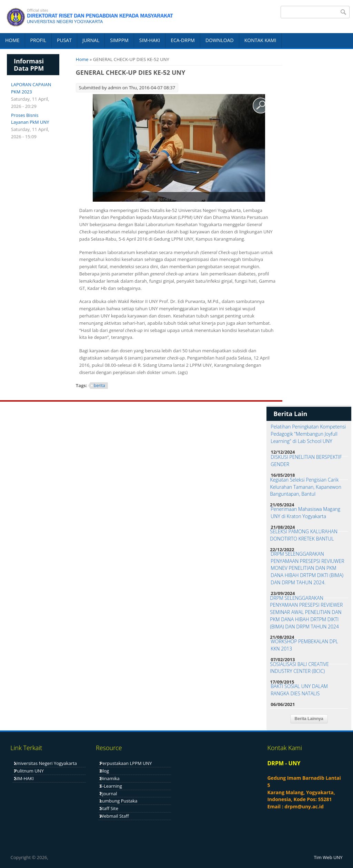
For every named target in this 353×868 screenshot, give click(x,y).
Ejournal (109, 794)
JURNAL (91, 40)
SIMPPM (119, 40)
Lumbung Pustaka (119, 801)
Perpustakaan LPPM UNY (126, 763)
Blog (105, 771)
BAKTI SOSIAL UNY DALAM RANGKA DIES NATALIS (299, 690)
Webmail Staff (114, 816)
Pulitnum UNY (29, 771)
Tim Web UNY (328, 857)
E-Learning (111, 786)
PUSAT (64, 40)
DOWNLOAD (220, 40)
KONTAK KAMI (260, 40)
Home (82, 59)
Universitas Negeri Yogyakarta (46, 763)
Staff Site (109, 808)
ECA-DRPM (183, 40)
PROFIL (38, 40)
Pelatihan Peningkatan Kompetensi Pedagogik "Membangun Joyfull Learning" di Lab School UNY (308, 434)
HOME (12, 40)
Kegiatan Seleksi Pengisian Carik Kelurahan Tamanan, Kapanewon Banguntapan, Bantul (306, 487)
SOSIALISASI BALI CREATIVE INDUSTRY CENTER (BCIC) (299, 668)
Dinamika (110, 778)
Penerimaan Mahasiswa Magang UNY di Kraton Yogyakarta (305, 513)
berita (99, 386)
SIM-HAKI (150, 40)
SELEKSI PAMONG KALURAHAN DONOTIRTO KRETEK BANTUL (304, 535)
